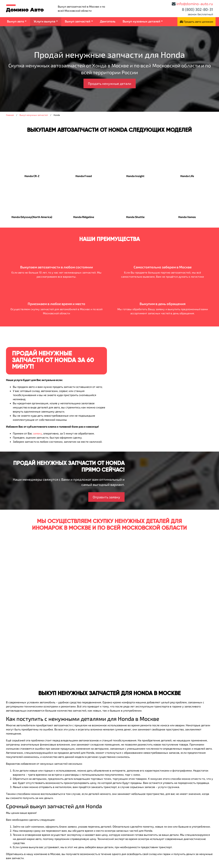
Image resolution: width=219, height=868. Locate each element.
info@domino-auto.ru (195, 4)
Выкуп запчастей (78, 21)
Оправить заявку (106, 497)
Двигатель (108, 21)
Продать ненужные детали (110, 83)
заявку (37, 433)
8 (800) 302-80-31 (197, 9)
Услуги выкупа (44, 21)
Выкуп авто (16, 21)
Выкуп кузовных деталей (141, 21)
